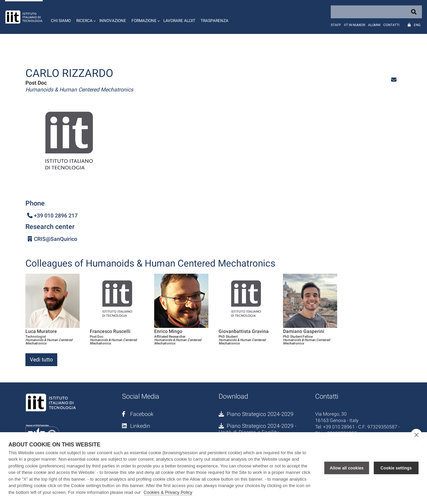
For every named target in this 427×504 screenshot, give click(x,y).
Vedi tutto (41, 360)
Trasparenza (215, 21)
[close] (416, 435)
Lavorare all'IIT (179, 21)
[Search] (376, 12)
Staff (336, 25)
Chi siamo (61, 21)
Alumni (374, 25)
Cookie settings (396, 468)
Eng (417, 25)
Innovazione (113, 21)
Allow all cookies (347, 468)
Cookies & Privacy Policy (168, 492)
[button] (85, 17)
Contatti (391, 25)
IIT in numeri (355, 25)
